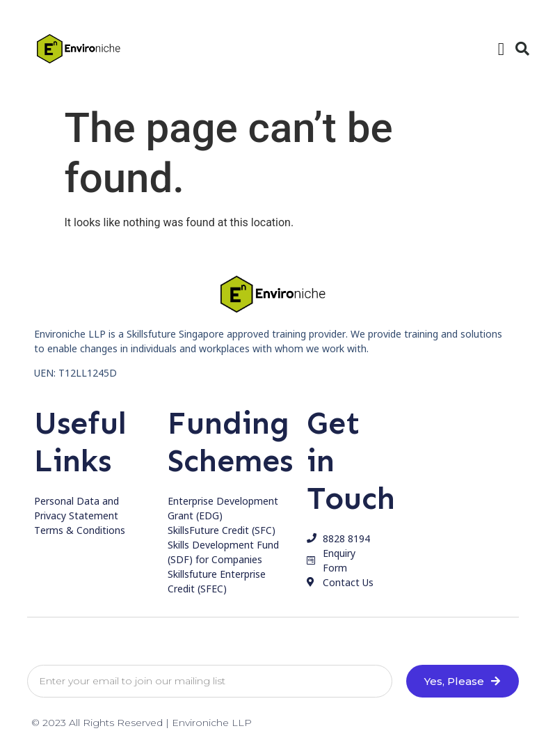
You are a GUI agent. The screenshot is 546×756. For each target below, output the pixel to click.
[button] (501, 49)
